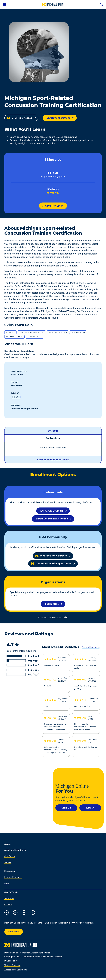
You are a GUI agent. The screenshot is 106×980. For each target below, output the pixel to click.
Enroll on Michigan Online (54, 519)
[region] (53, 449)
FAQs (7, 883)
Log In (90, 808)
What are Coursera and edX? (53, 617)
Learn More (54, 604)
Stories (8, 862)
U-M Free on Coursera (53, 556)
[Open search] (101, 4)
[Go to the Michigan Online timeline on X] (33, 912)
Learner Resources (13, 877)
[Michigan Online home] (53, 4)
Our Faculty (10, 856)
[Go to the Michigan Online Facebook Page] (7, 912)
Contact (8, 905)
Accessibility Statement (15, 970)
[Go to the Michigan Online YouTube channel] (24, 912)
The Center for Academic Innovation (33, 953)
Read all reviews (91, 647)
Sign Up (66, 808)
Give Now (14, 932)
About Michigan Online (15, 850)
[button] (53, 431)
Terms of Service (12, 965)
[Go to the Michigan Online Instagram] (15, 912)
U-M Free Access (21, 118)
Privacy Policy (11, 961)
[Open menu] (5, 4)
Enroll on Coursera (54, 511)
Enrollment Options (61, 118)
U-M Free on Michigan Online (53, 564)
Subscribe (9, 898)
